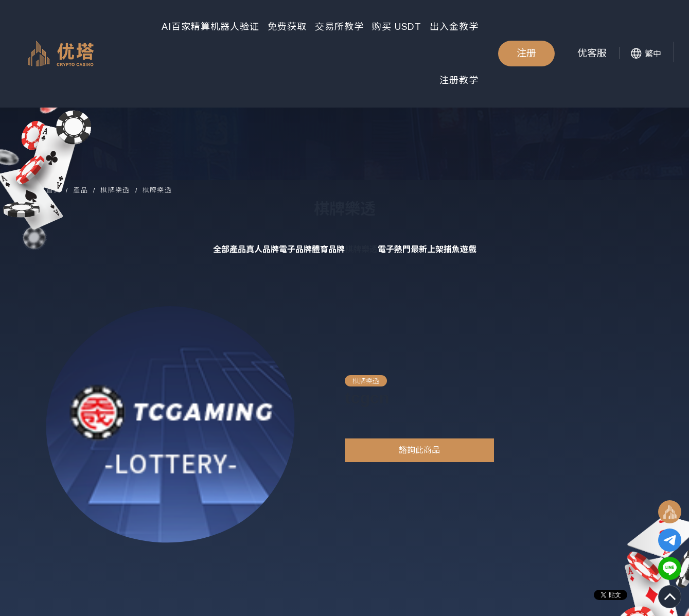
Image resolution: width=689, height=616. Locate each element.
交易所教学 (339, 27)
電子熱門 (394, 249)
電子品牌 (295, 249)
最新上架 (427, 249)
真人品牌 (262, 249)
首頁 (54, 190)
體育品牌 (328, 249)
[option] (171, 424)
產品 (81, 190)
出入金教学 (454, 27)
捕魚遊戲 (460, 249)
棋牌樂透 (115, 190)
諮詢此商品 (419, 450)
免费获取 (287, 27)
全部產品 (229, 249)
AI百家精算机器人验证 (210, 27)
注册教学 (459, 80)
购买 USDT (397, 27)
